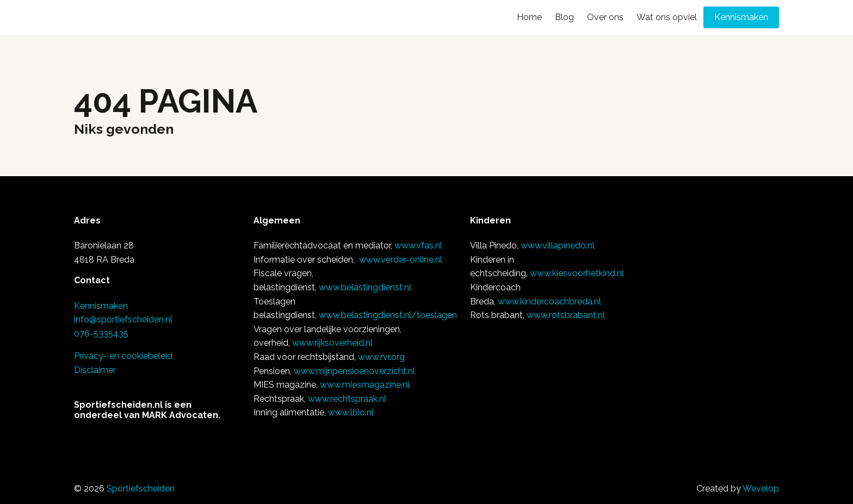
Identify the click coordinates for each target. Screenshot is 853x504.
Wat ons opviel (667, 17)
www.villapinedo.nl (558, 245)
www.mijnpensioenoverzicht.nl (354, 371)
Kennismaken (741, 17)
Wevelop (761, 489)
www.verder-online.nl (401, 260)
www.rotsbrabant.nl (566, 315)
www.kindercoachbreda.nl (549, 301)
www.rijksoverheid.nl (332, 343)
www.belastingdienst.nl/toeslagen (388, 315)
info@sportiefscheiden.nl (123, 319)
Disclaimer (95, 370)
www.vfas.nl (418, 245)
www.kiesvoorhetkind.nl (577, 273)
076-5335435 (101, 334)
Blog (564, 17)
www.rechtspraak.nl (347, 399)
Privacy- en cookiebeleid (123, 356)
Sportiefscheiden (141, 489)
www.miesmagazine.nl (365, 385)
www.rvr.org (381, 357)
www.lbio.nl (351, 412)
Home (529, 17)
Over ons (605, 17)
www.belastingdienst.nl (365, 287)
